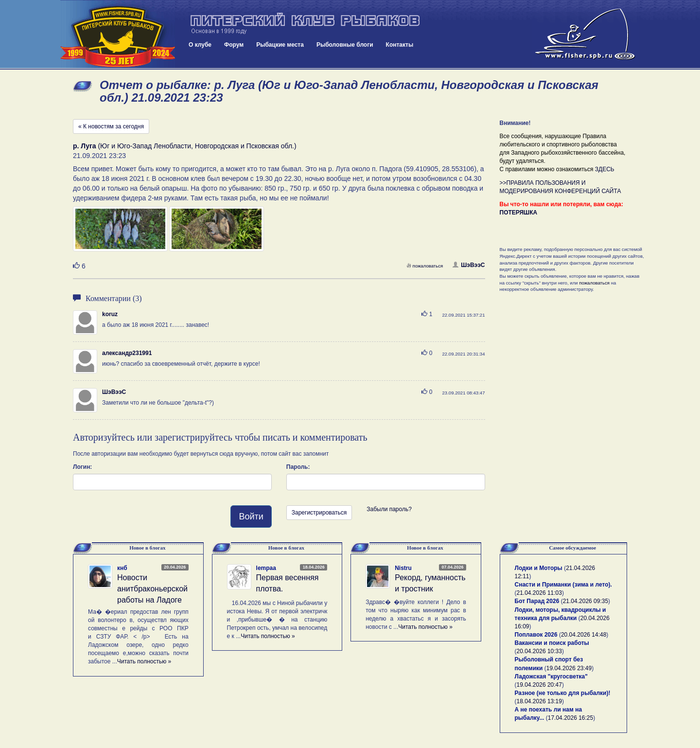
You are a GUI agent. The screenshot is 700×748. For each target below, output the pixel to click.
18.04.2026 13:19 (539, 701)
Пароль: (298, 467)
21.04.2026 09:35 (586, 601)
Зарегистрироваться (319, 513)
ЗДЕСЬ (605, 169)
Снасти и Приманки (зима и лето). (563, 585)
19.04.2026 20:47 (539, 685)
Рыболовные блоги (345, 45)
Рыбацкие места (280, 45)
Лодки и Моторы (539, 568)
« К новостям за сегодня (111, 126)
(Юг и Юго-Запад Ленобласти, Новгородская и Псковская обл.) (185, 146)
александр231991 (127, 353)
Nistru (403, 568)
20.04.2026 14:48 (584, 635)
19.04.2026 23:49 (569, 668)
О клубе (200, 45)
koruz (110, 314)
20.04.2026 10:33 (539, 651)
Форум (234, 45)
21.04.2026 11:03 (539, 593)
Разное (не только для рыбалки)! (563, 693)
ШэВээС (469, 265)
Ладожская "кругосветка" (551, 677)
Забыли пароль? (389, 509)
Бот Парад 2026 (537, 601)
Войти (251, 516)
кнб (122, 568)
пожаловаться (425, 266)
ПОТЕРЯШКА (519, 213)
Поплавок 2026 (536, 635)
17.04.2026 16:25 (570, 718)
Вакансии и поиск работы (552, 643)
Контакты (400, 45)
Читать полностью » (144, 661)
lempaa (266, 568)
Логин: (82, 467)
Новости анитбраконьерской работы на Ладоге (152, 589)
